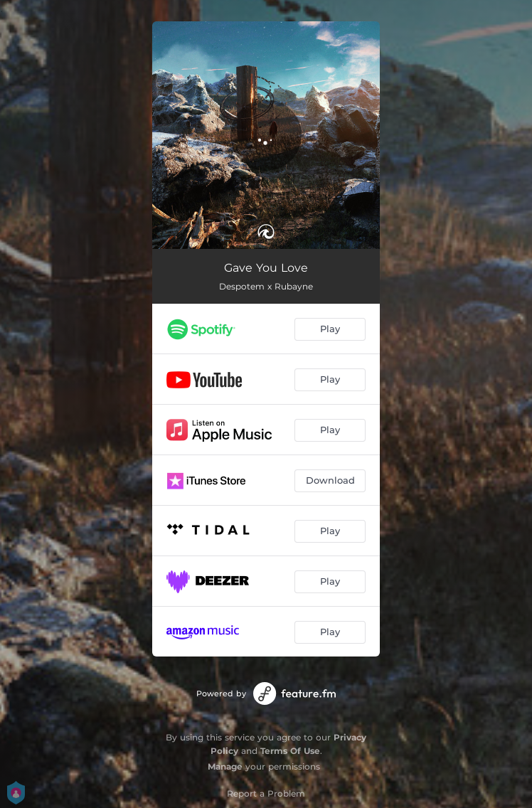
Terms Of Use (290, 751)
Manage (225, 766)
